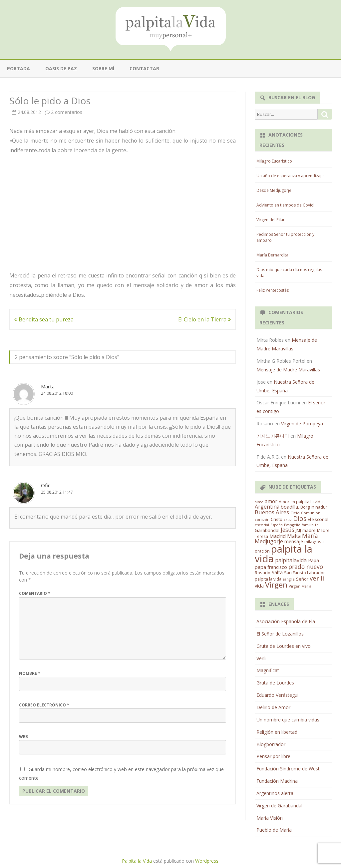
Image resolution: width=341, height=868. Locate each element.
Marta (48, 386)
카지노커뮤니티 (273, 436)
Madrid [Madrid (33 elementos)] (278, 536)
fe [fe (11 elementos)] (317, 525)
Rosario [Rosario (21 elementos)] (263, 573)
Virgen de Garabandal (279, 806)
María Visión (270, 818)
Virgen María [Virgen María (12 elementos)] (300, 586)
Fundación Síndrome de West (288, 769)
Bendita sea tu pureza (44, 319)
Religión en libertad (277, 732)
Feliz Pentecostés (273, 290)
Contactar (144, 68)
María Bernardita (272, 255)
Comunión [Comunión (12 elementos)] (311, 513)
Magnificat (268, 670)
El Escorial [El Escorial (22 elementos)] (318, 519)
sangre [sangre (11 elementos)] (289, 579)
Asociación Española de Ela (286, 621)
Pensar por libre (273, 756)
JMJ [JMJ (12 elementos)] (298, 530)
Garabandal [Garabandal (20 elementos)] (267, 530)
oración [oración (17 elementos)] (262, 551)
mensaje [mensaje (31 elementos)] (294, 541)
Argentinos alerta (275, 793)
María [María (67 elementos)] (310, 536)
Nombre (30, 673)
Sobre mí (103, 68)
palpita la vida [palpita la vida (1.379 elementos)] (284, 554)
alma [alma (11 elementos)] (259, 502)
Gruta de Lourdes (275, 683)
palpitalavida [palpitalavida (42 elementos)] (291, 560)
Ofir (45, 485)
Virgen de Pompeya (302, 424)
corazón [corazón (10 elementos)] (262, 520)
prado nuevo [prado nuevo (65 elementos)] (306, 567)
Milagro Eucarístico (274, 161)
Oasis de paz (61, 68)
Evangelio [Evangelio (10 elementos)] (292, 525)
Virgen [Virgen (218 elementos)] (276, 585)
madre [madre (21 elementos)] (309, 530)
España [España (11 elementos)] (277, 525)
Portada (18, 68)
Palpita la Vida (137, 861)
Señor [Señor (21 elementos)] (302, 579)
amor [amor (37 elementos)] (271, 501)
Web (23, 737)
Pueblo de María (274, 830)
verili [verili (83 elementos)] (317, 578)
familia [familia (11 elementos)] (308, 525)
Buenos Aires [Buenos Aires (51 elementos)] (272, 512)
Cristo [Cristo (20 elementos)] (277, 519)
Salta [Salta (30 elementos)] (277, 572)
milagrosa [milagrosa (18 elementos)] (314, 542)
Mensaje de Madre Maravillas (288, 370)
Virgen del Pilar (271, 220)
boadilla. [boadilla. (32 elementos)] (290, 507)
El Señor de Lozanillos (280, 634)
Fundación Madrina (277, 781)
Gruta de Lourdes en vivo (284, 646)
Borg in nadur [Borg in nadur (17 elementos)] (314, 507)
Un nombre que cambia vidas (288, 720)
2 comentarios (67, 112)
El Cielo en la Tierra (204, 319)
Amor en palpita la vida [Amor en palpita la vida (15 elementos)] (301, 502)
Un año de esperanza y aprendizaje (290, 176)
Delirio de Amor (273, 707)
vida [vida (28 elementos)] (259, 586)
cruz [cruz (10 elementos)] (288, 520)
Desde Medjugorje (274, 190)
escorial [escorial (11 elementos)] (262, 525)
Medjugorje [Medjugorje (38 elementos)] (269, 541)
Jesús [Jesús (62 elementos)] (288, 530)
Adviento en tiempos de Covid (285, 205)
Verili (261, 658)
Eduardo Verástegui (277, 695)
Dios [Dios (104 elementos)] (300, 518)
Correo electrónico (44, 705)
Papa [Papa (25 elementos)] (314, 560)
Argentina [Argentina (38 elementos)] (267, 507)
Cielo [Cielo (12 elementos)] (295, 513)
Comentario (35, 593)
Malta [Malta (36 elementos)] (294, 536)
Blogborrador (271, 744)
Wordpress (207, 861)
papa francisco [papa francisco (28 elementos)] (271, 567)
